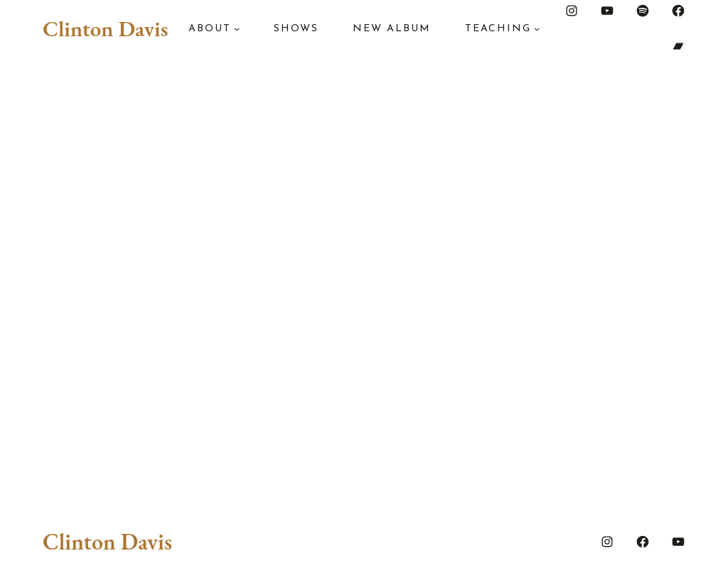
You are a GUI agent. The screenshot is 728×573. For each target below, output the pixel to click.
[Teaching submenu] (537, 28)
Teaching (498, 29)
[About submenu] (237, 28)
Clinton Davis (105, 28)
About (210, 29)
